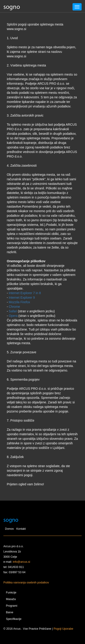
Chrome (15, 307)
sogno (12, 7)
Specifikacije (14, 619)
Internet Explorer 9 (22, 298)
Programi (12, 606)
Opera (13, 316)
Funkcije (11, 593)
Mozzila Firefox (19, 302)
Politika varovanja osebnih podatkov (26, 583)
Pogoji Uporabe (63, 629)
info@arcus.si (21, 562)
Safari (13, 311)
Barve (10, 612)
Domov (9, 529)
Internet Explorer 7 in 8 (25, 293)
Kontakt (21, 529)
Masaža (11, 599)
